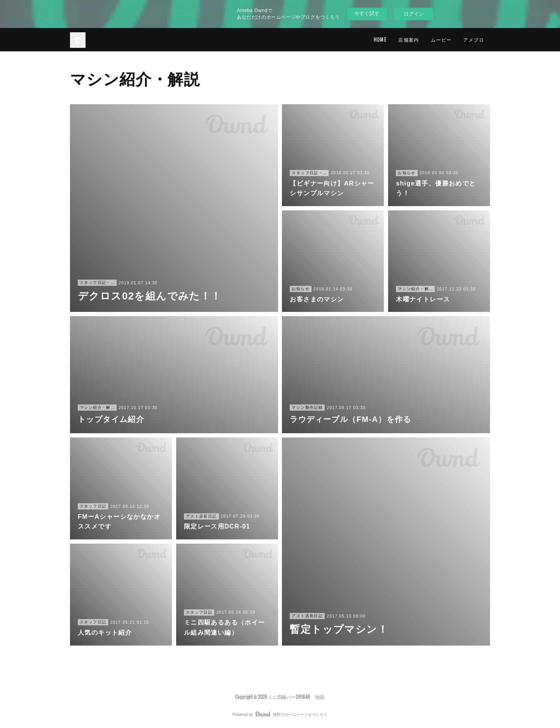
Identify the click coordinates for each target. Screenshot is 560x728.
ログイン (414, 14)
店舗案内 (409, 39)
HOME (380, 39)
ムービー (441, 39)
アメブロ (474, 39)
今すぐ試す (367, 13)
